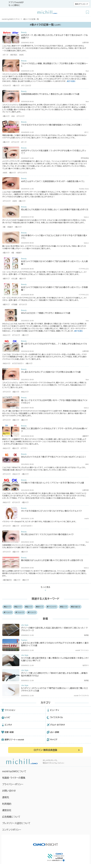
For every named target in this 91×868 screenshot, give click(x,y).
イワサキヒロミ (84, 269)
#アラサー (24, 448)
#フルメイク (7, 86)
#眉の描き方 (7, 580)
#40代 (21, 55)
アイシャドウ (52, 607)
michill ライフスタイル (81, 696)
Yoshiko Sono (84, 189)
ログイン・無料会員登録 (45, 750)
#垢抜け (10, 227)
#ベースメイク (26, 86)
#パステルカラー (18, 363)
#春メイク (16, 86)
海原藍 (86, 635)
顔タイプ (39, 607)
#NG (13, 116)
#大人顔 (14, 279)
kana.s (86, 217)
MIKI (87, 464)
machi (87, 518)
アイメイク (8, 612)
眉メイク (7, 607)
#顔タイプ (6, 279)
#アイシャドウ (22, 173)
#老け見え (14, 55)
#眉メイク (6, 253)
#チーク (5, 55)
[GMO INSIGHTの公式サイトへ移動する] (45, 843)
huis (87, 321)
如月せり (86, 665)
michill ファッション (82, 650)
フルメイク (20, 612)
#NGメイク (7, 335)
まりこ (87, 132)
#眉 (4, 227)
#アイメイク (21, 116)
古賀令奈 (86, 43)
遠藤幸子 (86, 436)
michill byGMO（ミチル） (11, 19)
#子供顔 (14, 305)
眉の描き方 (76, 607)
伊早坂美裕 (85, 158)
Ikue (87, 71)
